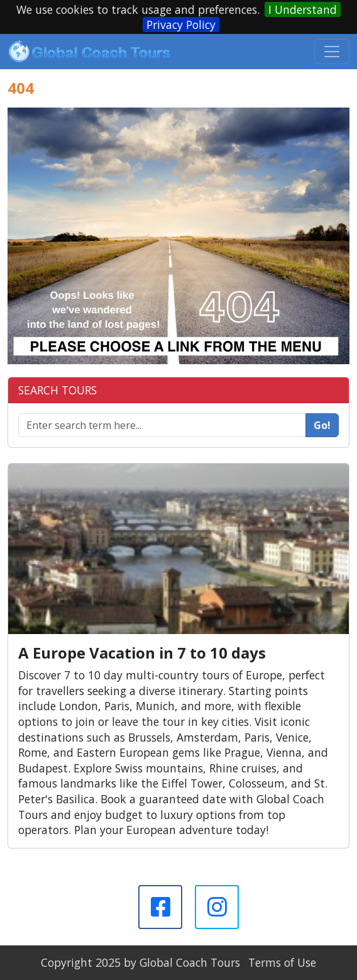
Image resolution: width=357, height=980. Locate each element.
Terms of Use (282, 962)
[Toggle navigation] (332, 52)
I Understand (303, 9)
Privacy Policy (181, 25)
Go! (322, 425)
